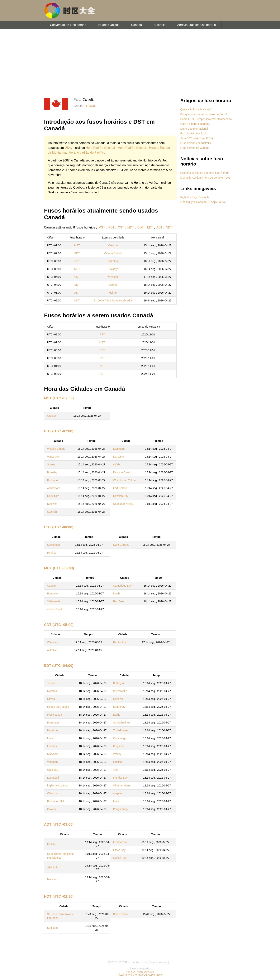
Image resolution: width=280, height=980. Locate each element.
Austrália (159, 25)
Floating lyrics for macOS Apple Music (203, 202)
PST (102, 334)
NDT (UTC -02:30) (59, 896)
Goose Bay (120, 858)
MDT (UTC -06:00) (59, 568)
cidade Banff (55, 609)
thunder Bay (121, 778)
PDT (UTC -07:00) (59, 431)
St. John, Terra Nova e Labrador (113, 300)
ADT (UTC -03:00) (59, 824)
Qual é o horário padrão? (195, 124)
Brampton (53, 723)
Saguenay (119, 707)
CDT (141, 227)
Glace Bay (119, 850)
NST (102, 374)
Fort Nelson (120, 488)
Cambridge (120, 738)
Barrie (117, 715)
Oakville (52, 809)
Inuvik (117, 593)
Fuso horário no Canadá (195, 148)
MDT (131, 227)
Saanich (52, 512)
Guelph (118, 762)
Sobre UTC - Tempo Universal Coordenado (206, 119)
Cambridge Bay (123, 586)
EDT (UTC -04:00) (59, 666)
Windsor (52, 793)
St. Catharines (122, 723)
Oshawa (118, 699)
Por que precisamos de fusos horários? (204, 114)
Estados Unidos (109, 25)
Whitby (117, 754)
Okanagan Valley (123, 504)
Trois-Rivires (121, 730)
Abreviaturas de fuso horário (196, 25)
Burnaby (52, 472)
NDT (169, 227)
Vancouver (54, 457)
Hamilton (52, 730)
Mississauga (55, 715)
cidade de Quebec (58, 707)
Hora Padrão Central (132, 148)
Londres (52, 746)
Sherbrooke (120, 691)
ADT (159, 227)
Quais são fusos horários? (196, 109)
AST (102, 366)
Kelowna (52, 504)
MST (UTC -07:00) (59, 398)
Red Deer (119, 601)
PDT (112, 227)
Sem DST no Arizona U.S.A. (197, 138)
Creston (113, 245)
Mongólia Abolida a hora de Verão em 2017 (206, 178)
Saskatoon (113, 261)
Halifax (113, 293)
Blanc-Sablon (121, 914)
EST (102, 358)
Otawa (91, 106)
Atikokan (52, 650)
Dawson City (121, 496)
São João (53, 867)
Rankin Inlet (120, 642)
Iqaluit (117, 801)
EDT (150, 227)
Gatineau (53, 770)
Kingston (118, 746)
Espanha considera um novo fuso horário (205, 173)
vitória (117, 464)
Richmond (53, 480)
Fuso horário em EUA (193, 133)
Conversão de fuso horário (68, 25)
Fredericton (120, 842)
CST (121, 227)
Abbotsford (54, 488)
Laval (50, 738)
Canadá (136, 25)
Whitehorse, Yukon (124, 480)
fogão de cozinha (57, 785)
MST (102, 227)
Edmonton (53, 593)
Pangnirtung (121, 809)
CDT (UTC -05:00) (59, 625)
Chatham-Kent (122, 785)
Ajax (116, 770)
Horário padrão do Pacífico (87, 153)
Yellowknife (54, 601)
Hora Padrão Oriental (100, 148)
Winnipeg (113, 277)
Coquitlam (53, 496)
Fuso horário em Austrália (196, 143)
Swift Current (121, 545)
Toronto (113, 285)
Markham (53, 754)
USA (68, 148)
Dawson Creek (122, 472)
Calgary (113, 269)
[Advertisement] (140, 63)
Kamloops (119, 449)
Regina (51, 553)
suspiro (118, 793)
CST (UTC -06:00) (59, 527)
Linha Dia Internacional (194, 129)
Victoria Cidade (113, 253)
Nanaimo (119, 457)
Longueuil (53, 778)
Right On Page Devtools (195, 197)
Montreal (52, 691)
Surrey (51, 464)
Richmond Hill (55, 801)
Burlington (119, 683)
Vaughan (52, 762)
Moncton (52, 879)
